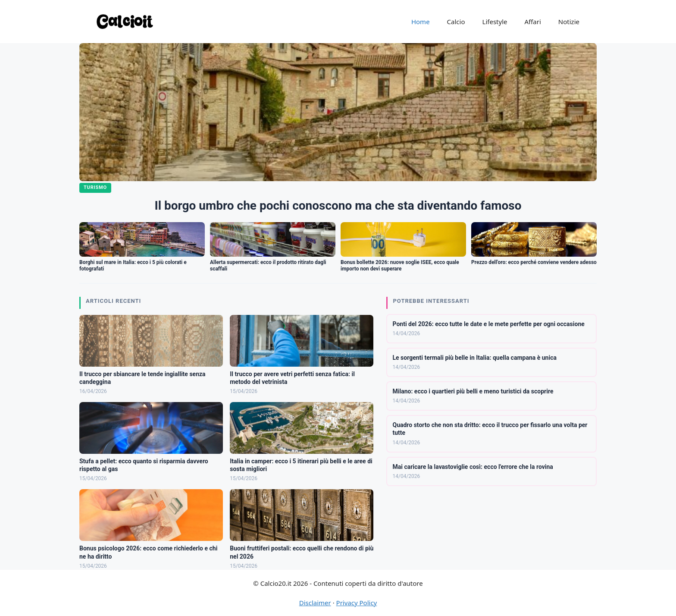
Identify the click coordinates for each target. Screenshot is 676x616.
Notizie (569, 22)
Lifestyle (495, 22)
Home (421, 22)
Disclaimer (315, 603)
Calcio (456, 22)
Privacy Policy (357, 603)
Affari (532, 22)
